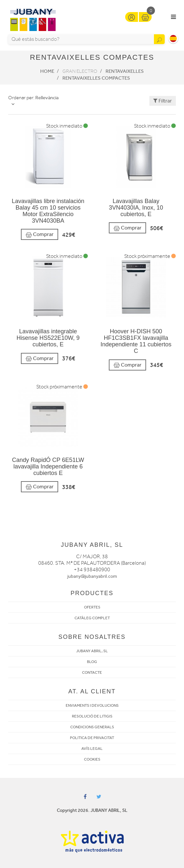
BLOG (92, 662)
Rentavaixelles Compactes (96, 78)
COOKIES (92, 759)
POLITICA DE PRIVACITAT (92, 738)
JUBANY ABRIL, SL (92, 651)
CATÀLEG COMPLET (92, 618)
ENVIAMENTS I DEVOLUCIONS (92, 705)
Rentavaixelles (125, 71)
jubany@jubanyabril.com (92, 576)
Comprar (40, 235)
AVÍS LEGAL (92, 749)
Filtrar (163, 101)
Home (47, 71)
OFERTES (92, 607)
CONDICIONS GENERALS (92, 727)
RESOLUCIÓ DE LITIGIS (92, 716)
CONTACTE (92, 672)
